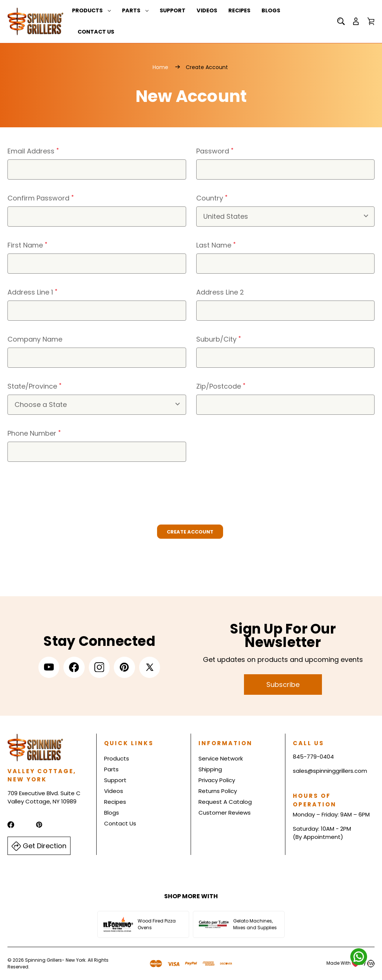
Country (212, 198)
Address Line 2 (220, 292)
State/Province (35, 386)
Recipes (239, 10)
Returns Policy (218, 791)
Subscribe (283, 685)
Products (91, 10)
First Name (27, 245)
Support (173, 10)
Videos (207, 10)
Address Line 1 (32, 292)
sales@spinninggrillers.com (330, 771)
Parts (135, 10)
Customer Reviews (225, 813)
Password (215, 151)
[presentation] (64, 490)
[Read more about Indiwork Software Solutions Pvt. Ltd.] (371, 963)
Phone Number (34, 433)
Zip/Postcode (221, 386)
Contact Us (96, 32)
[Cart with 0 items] (371, 22)
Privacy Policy (217, 780)
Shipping (210, 770)
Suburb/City (219, 339)
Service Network (221, 759)
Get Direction (39, 846)
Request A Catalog (225, 802)
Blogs (271, 10)
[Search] (341, 22)
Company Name (35, 339)
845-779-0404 (313, 757)
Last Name (216, 245)
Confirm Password (41, 198)
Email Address (33, 151)
